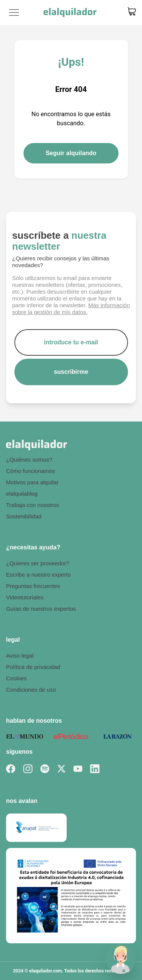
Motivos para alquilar (32, 482)
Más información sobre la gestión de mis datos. (71, 309)
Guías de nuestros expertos (41, 609)
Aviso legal (20, 656)
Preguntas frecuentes (33, 586)
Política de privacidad (33, 667)
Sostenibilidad (24, 516)
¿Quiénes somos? (29, 460)
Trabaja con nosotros (33, 505)
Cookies (16, 678)
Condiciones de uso (31, 690)
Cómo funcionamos (30, 471)
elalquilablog (22, 494)
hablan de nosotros (34, 721)
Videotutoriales (25, 597)
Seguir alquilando (71, 153)
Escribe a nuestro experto (38, 575)
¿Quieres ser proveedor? (38, 563)
